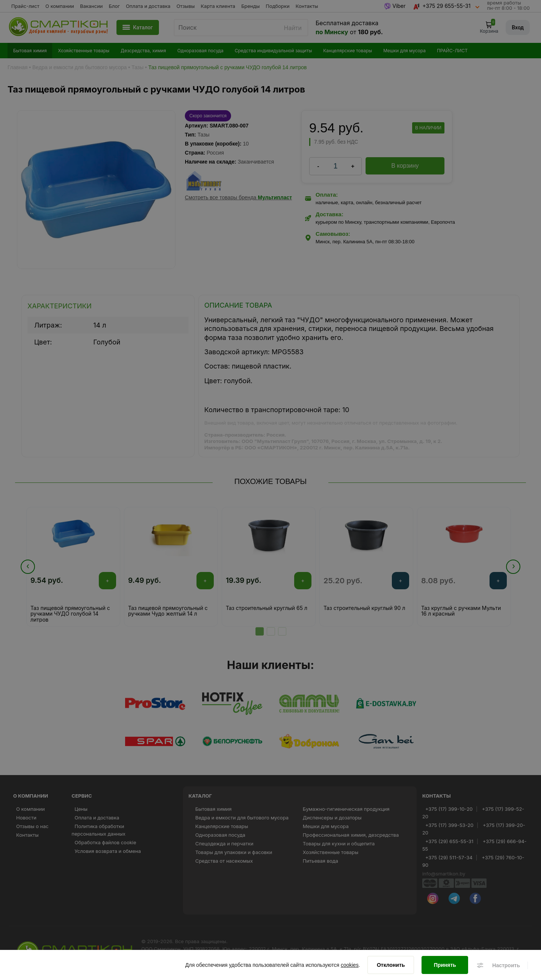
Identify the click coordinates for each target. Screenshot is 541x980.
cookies (350, 965)
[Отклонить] (391, 965)
